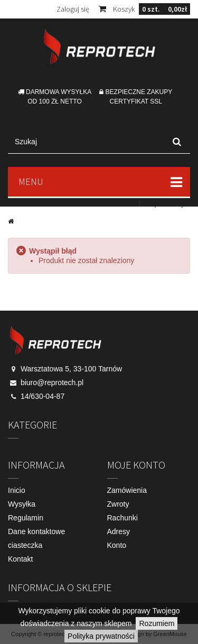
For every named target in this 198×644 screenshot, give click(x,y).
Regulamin (26, 518)
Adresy (119, 531)
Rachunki (122, 518)
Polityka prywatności (101, 636)
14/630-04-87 (43, 396)
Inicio (17, 490)
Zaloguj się (73, 9)
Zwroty (118, 504)
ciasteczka (25, 545)
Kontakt (122, 203)
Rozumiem (157, 623)
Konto (117, 545)
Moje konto (136, 465)
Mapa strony (164, 203)
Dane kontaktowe (36, 531)
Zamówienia (127, 490)
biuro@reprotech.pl (52, 382)
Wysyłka (22, 504)
